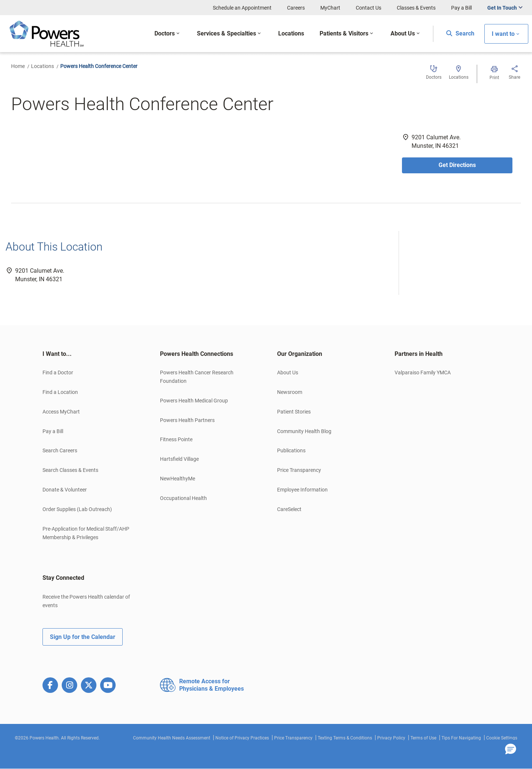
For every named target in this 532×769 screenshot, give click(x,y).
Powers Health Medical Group (194, 401)
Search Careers (60, 450)
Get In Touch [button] (502, 8)
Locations (42, 66)
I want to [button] (503, 34)
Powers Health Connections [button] (197, 354)
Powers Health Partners (187, 420)
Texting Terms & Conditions (345, 738)
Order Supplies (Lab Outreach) (77, 509)
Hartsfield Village (179, 459)
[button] (511, 749)
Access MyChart (61, 412)
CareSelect (289, 509)
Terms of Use (423, 738)
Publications (291, 450)
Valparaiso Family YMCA (423, 372)
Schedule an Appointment (242, 8)
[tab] (90, 354)
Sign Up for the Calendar (83, 637)
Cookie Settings (502, 738)
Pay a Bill (461, 8)
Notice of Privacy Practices (242, 738)
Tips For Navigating (461, 738)
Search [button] (460, 33)
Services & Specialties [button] (226, 33)
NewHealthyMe (178, 479)
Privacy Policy (391, 738)
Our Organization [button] (300, 354)
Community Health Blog (304, 431)
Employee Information (302, 490)
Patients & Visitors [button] (344, 33)
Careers (296, 8)
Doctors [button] (165, 33)
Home (18, 66)
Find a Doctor (58, 372)
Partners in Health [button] (419, 354)
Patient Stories (294, 412)
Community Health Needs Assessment (172, 738)
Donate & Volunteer (65, 490)
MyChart (330, 8)
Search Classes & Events (70, 470)
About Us (288, 372)
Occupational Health (183, 498)
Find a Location (60, 392)
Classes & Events (416, 8)
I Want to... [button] (57, 354)
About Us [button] (403, 33)
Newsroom (290, 392)
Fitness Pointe (176, 439)
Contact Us (369, 8)
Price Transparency (299, 470)
